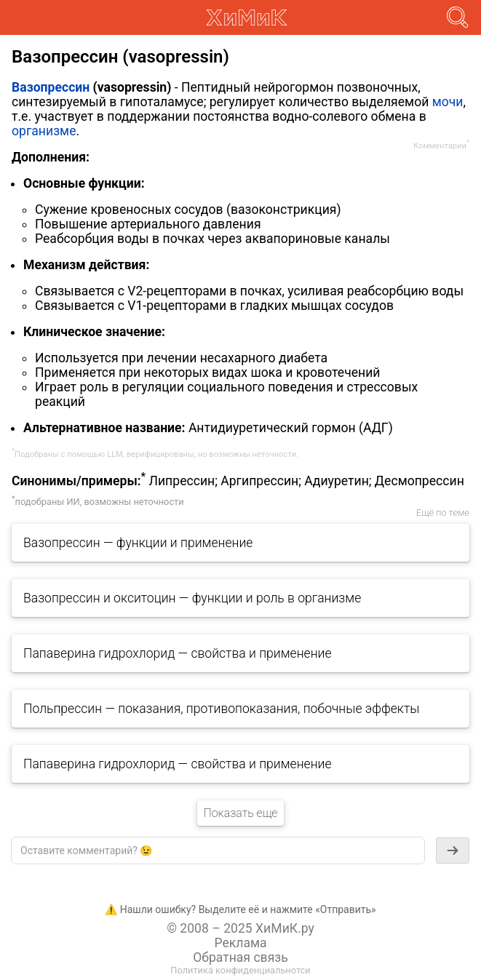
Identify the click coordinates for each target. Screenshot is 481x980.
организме (44, 131)
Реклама (240, 943)
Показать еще (240, 813)
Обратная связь (240, 957)
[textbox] (218, 850)
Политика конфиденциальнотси (240, 970)
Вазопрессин (51, 87)
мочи (448, 102)
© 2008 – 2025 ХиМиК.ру (240, 928)
